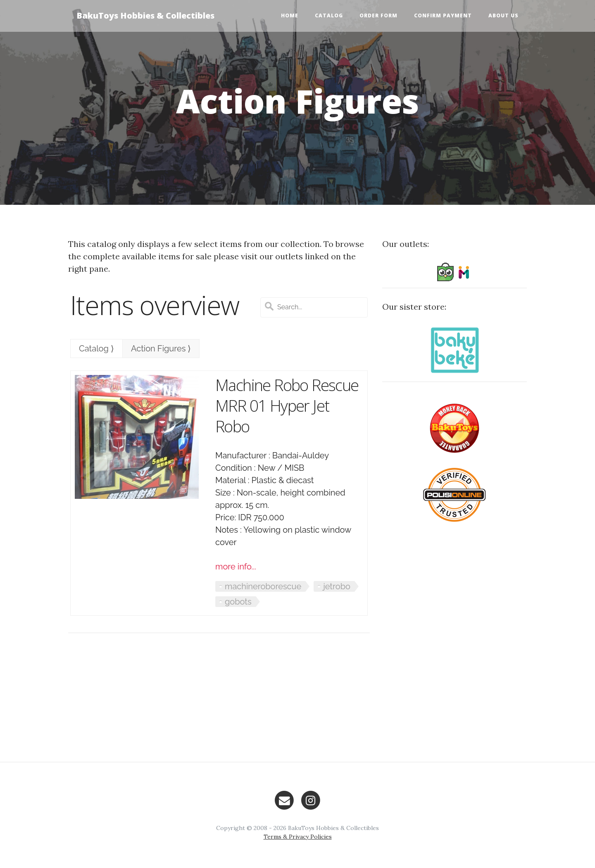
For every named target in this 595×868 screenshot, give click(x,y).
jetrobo (337, 586)
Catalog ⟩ (96, 349)
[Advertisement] (219, 697)
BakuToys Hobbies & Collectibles (145, 15)
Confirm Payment (443, 15)
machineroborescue (263, 586)
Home (290, 15)
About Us (503, 15)
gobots (238, 602)
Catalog (329, 15)
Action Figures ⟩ (161, 349)
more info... (236, 567)
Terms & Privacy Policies (298, 837)
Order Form (378, 15)
